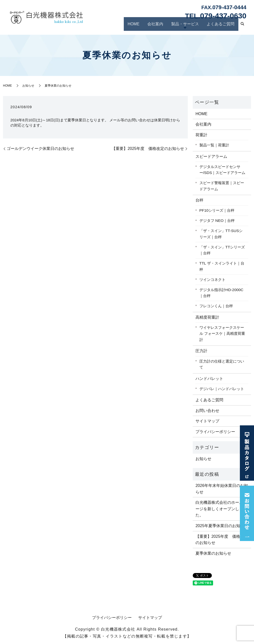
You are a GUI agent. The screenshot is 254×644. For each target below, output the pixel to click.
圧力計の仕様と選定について (222, 364)
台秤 (199, 200)
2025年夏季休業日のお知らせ (222, 526)
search (242, 26)
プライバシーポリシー (215, 432)
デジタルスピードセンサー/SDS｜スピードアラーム (222, 170)
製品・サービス (188, 25)
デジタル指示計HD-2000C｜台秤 (222, 293)
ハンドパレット (209, 379)
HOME (140, 25)
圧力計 (201, 351)
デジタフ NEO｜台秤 (217, 220)
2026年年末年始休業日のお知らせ (222, 489)
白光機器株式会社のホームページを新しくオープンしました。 (221, 509)
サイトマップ (207, 421)
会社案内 (160, 25)
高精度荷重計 (207, 317)
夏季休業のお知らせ (213, 553)
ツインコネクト (212, 280)
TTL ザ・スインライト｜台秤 (222, 266)
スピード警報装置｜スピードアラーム (222, 186)
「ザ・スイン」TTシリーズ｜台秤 (222, 250)
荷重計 (201, 135)
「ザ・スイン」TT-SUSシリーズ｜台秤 (221, 234)
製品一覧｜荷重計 (214, 145)
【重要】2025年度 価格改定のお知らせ (148, 149)
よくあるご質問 (222, 25)
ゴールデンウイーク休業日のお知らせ (40, 149)
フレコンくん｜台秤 (216, 306)
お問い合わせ (207, 411)
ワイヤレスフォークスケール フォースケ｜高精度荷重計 (222, 334)
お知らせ (28, 86)
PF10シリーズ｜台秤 (217, 210)
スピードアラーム (211, 156)
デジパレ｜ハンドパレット (222, 389)
